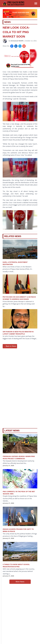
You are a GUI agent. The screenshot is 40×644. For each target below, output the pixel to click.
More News (20, 582)
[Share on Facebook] (12, 46)
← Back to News (10, 346)
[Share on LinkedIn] (16, 46)
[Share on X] (20, 46)
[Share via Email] (24, 46)
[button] (5, 14)
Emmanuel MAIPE (17, 41)
